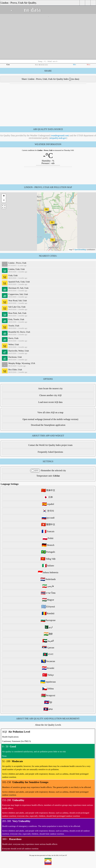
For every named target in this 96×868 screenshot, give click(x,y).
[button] (52, 224)
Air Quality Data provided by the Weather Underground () (35, 135)
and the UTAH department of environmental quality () (62, 137)
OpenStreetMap (80, 250)
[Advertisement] (48, 38)
